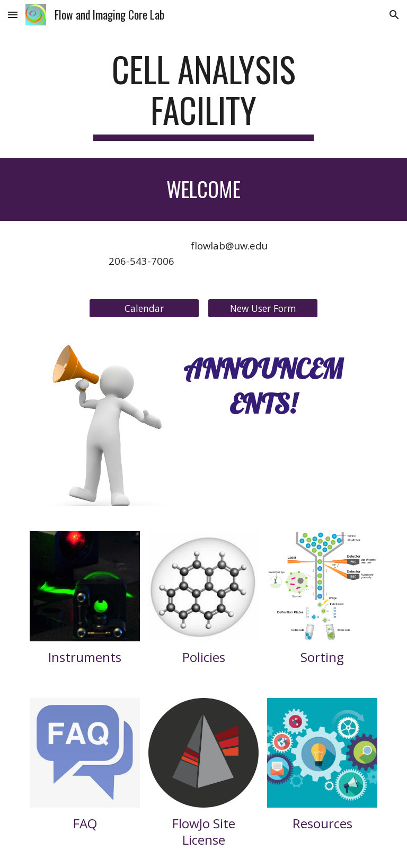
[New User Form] (263, 308)
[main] (203, 95)
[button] (13, 15)
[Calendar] (144, 308)
